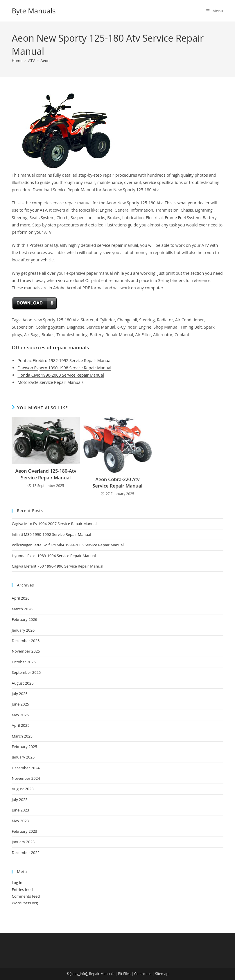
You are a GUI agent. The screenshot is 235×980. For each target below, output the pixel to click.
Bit (120, 974)
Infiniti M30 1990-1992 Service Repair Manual (51, 534)
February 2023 (24, 831)
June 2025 (20, 704)
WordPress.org (25, 903)
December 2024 (26, 768)
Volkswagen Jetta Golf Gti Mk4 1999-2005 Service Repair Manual (68, 545)
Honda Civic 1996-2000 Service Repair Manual (61, 375)
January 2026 (23, 630)
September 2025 (26, 672)
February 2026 (24, 619)
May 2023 (20, 821)
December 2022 (26, 853)
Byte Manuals (34, 11)
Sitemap (162, 974)
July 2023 (19, 800)
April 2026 (20, 598)
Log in (17, 882)
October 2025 (24, 662)
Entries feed (22, 889)
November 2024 (26, 778)
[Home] (17, 61)
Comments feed (26, 896)
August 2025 (23, 683)
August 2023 (23, 789)
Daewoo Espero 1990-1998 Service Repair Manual (64, 368)
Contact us (143, 974)
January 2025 (23, 757)
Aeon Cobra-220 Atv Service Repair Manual (118, 483)
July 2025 (19, 694)
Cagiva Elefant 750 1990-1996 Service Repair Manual (57, 566)
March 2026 (22, 609)
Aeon (45, 61)
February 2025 (24, 747)
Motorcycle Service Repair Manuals (50, 382)
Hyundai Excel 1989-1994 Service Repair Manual (54, 556)
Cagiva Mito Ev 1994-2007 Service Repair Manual (54, 524)
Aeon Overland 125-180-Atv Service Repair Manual (46, 474)
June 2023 (20, 810)
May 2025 (20, 715)
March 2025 (22, 736)
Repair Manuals (102, 974)
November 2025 (26, 651)
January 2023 (23, 842)
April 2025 (20, 725)
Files (127, 974)
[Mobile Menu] (215, 11)
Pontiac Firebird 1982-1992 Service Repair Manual (64, 360)
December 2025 (26, 641)
